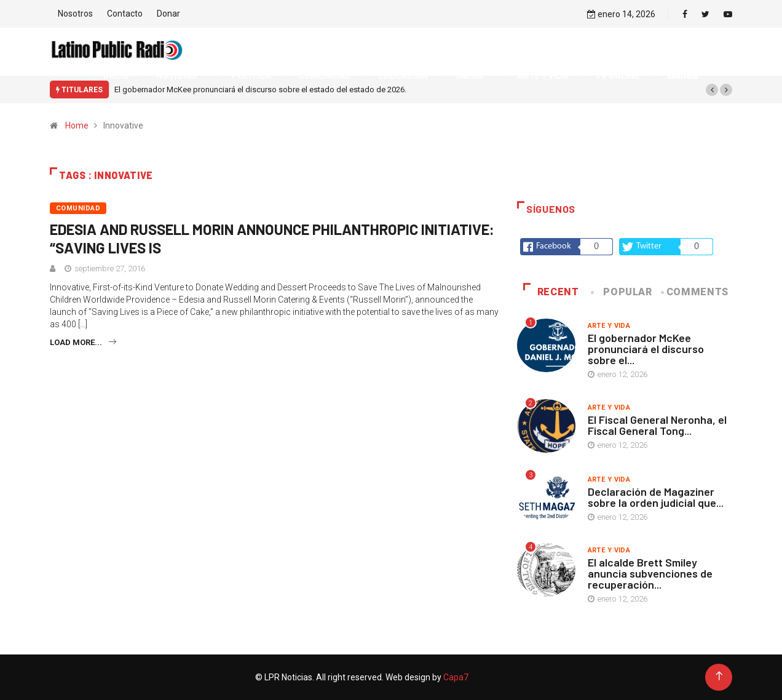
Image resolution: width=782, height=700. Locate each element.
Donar (168, 14)
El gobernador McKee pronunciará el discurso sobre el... (646, 349)
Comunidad (78, 208)
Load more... (83, 342)
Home (77, 125)
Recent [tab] (551, 292)
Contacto (125, 14)
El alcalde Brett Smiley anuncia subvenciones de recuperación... (650, 573)
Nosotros (75, 14)
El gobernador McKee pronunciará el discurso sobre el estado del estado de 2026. (260, 89)
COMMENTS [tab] (696, 292)
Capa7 (455, 677)
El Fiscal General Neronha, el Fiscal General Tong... (657, 425)
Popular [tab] (622, 292)
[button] (712, 90)
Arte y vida (609, 326)
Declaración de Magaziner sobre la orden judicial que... (656, 497)
